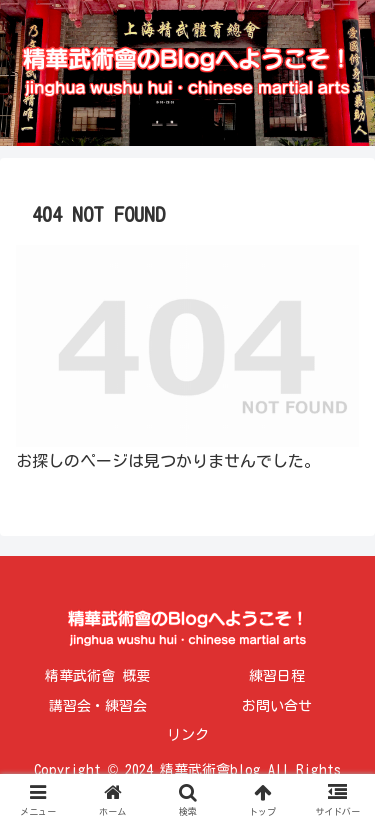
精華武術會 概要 (97, 676)
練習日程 (277, 676)
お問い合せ (277, 706)
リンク (188, 735)
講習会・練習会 (98, 706)
